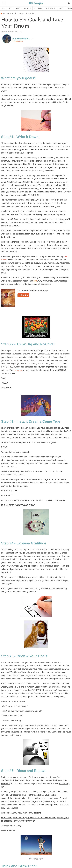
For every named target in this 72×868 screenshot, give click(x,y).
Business (28, 8)
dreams (18, 370)
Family (61, 8)
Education (38, 8)
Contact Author (18, 41)
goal (35, 281)
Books (19, 8)
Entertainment (50, 8)
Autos (11, 8)
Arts (3, 8)
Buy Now (23, 295)
